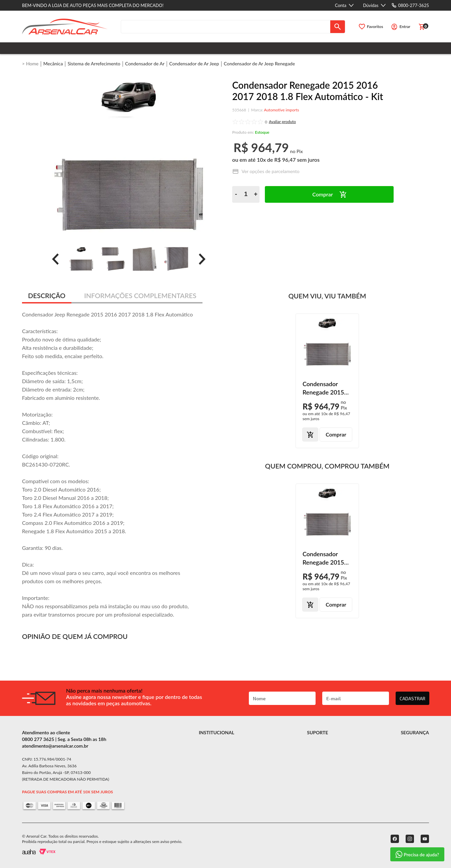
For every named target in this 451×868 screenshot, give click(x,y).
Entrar (405, 27)
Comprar (323, 194)
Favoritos (375, 27)
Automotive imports (281, 110)
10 (261, 160)
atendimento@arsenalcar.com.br (55, 746)
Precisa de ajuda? (417, 854)
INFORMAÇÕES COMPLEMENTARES (140, 295)
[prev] (55, 259)
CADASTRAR (412, 698)
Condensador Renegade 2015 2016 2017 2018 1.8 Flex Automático (325, 388)
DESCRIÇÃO (47, 295)
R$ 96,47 (285, 160)
